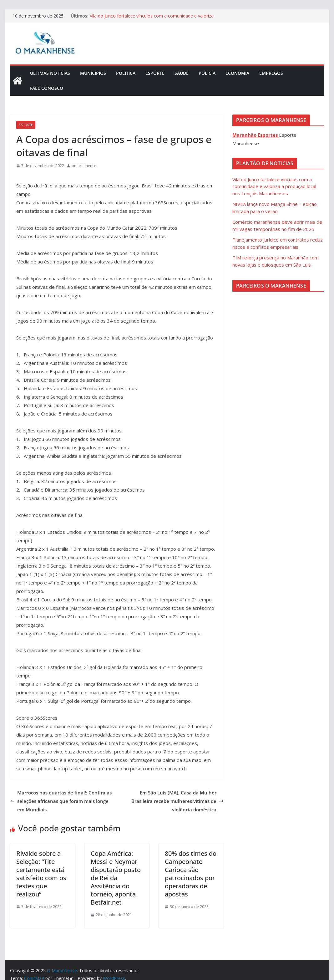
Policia (207, 73)
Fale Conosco (47, 88)
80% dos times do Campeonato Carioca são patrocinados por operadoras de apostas (191, 874)
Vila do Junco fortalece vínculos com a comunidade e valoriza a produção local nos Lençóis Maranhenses (152, 19)
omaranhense (84, 166)
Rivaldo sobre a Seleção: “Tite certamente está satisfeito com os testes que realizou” (41, 874)
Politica (126, 73)
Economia (237, 73)
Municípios (93, 73)
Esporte (155, 73)
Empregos (271, 73)
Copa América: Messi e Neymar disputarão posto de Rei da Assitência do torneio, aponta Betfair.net (116, 878)
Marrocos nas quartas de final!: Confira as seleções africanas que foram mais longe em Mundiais (61, 801)
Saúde (182, 73)
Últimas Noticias (50, 73)
